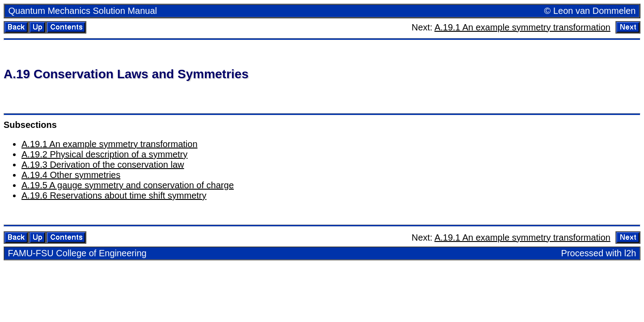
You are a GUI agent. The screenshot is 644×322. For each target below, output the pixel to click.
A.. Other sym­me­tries (71, 175)
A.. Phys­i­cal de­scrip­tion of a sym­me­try (104, 154)
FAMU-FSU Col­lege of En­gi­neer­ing (77, 253)
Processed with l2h (599, 253)
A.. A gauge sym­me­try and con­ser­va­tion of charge (128, 185)
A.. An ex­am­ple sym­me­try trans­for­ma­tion (110, 144)
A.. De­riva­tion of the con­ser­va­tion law (103, 165)
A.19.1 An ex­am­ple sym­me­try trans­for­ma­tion (522, 27)
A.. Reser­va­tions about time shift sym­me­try (114, 195)
